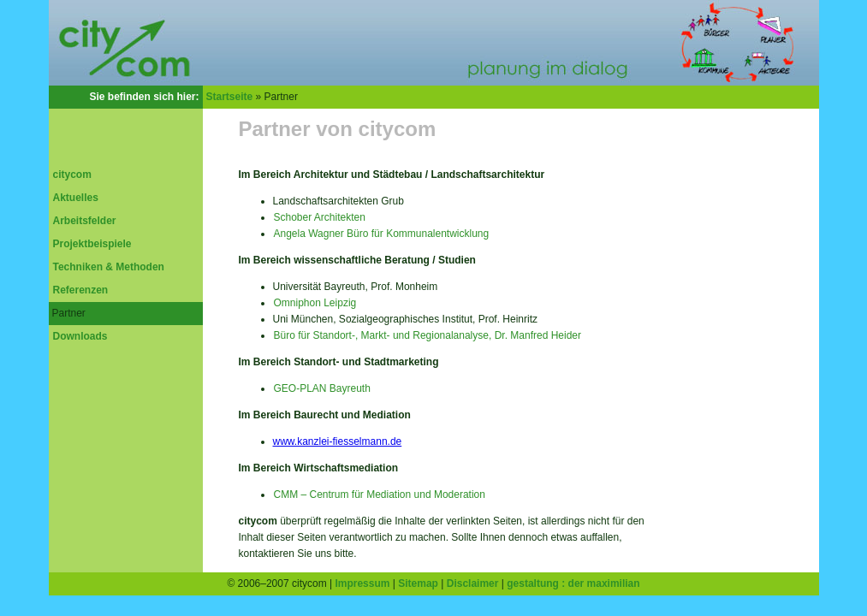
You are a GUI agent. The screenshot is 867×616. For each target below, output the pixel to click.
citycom (72, 175)
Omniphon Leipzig (315, 303)
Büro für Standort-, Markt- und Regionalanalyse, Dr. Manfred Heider (428, 335)
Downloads (80, 336)
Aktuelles (76, 198)
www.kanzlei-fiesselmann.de (338, 441)
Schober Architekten (320, 217)
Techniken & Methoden (109, 267)
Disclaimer (473, 583)
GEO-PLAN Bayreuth (322, 388)
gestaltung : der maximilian (573, 583)
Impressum (362, 583)
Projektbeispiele (92, 244)
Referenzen (81, 290)
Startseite (230, 97)
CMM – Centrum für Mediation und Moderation (380, 495)
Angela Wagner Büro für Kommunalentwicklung (382, 234)
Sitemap (418, 583)
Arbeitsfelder (85, 221)
